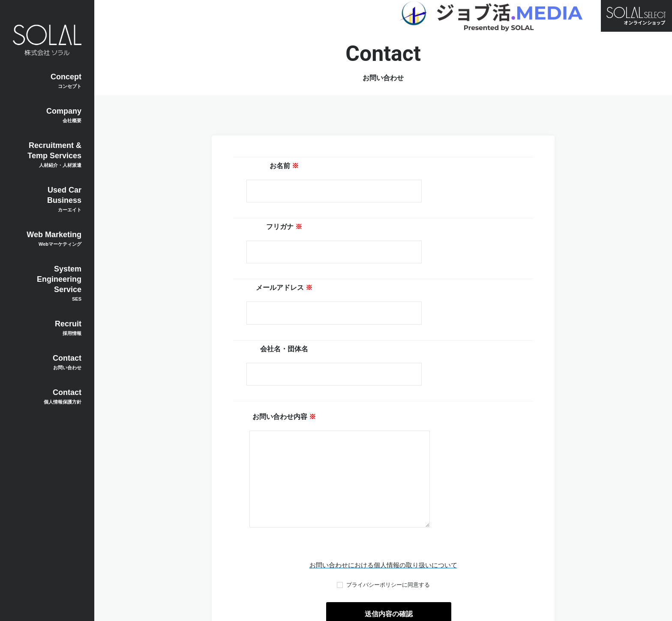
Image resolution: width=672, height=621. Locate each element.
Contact (47, 362)
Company (47, 115)
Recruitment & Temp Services (47, 154)
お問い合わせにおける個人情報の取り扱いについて (383, 472)
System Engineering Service (47, 283)
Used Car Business (47, 199)
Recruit (47, 328)
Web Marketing (47, 238)
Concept (47, 81)
